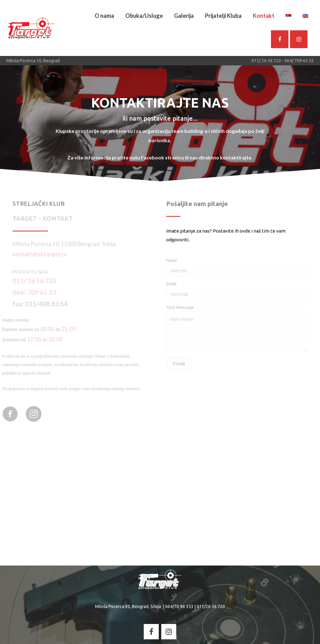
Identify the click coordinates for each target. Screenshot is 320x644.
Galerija (184, 16)
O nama (104, 16)
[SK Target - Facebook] (280, 39)
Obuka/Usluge (144, 16)
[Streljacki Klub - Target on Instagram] (299, 39)
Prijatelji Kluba (223, 16)
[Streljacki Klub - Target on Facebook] (151, 631)
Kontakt (264, 16)
